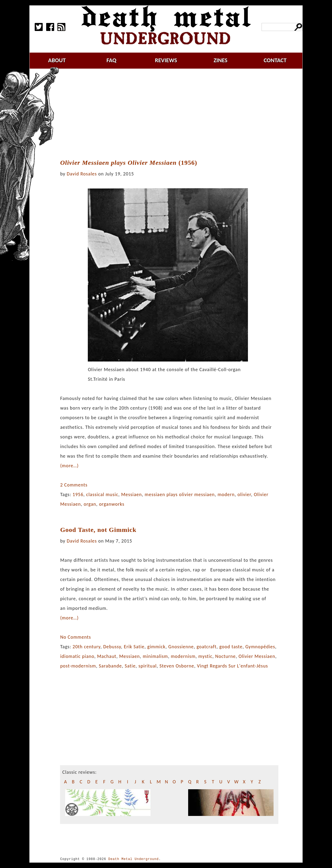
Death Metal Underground (134, 859)
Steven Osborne (177, 666)
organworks (112, 504)
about (57, 60)
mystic (205, 656)
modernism (183, 656)
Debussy (112, 647)
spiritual (148, 666)
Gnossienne (181, 647)
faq (111, 60)
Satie (130, 666)
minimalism (155, 656)
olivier (244, 494)
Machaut (107, 656)
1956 (78, 494)
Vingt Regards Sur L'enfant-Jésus (232, 666)
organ (90, 504)
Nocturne (225, 656)
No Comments (75, 637)
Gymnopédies (260, 647)
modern (226, 494)
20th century (86, 647)
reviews (166, 60)
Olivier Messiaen (257, 656)
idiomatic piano (77, 656)
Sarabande (110, 666)
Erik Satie (134, 647)
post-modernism (78, 666)
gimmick (156, 647)
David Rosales (82, 174)
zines (220, 60)
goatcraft (207, 647)
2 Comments (74, 485)
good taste (231, 647)
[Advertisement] (172, 114)
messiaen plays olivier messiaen (180, 494)
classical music (102, 494)
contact (275, 60)
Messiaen (132, 494)
